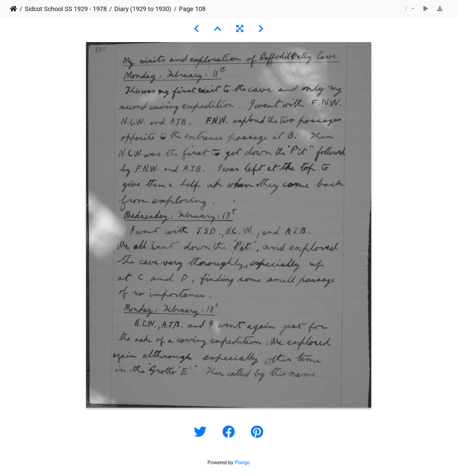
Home (13, 9)
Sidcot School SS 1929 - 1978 (66, 9)
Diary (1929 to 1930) (143, 9)
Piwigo (242, 463)
